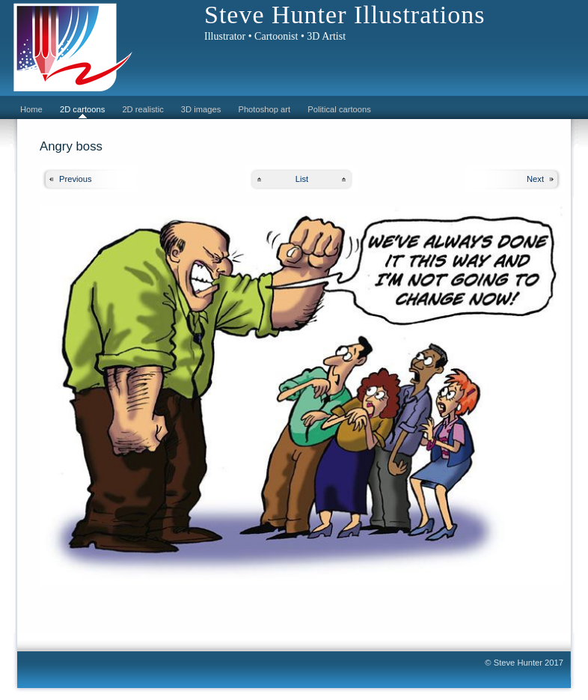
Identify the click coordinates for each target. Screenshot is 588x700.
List (302, 179)
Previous (76, 179)
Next (535, 179)
